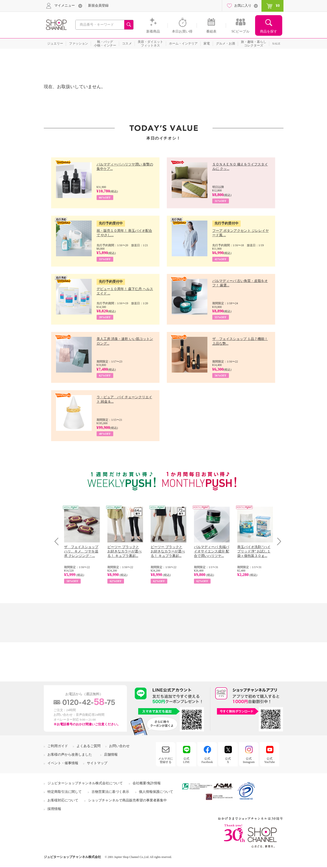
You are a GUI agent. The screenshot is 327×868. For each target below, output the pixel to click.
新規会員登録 (98, 6)
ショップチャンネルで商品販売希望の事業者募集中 (127, 800)
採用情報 (54, 809)
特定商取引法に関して (65, 792)
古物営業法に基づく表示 (110, 792)
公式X (228, 760)
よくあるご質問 (89, 746)
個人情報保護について (156, 792)
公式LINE (186, 760)
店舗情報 (111, 755)
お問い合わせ (119, 746)
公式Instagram (249, 760)
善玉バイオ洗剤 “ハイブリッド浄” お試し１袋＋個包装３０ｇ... (254, 551)
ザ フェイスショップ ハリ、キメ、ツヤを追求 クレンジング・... (81, 551)
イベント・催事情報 (63, 763)
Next (277, 541)
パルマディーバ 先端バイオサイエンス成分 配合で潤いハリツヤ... (212, 551)
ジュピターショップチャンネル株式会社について (85, 783)
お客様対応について (63, 800)
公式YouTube (270, 760)
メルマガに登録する (166, 760)
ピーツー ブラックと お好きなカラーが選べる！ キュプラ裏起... (124, 551)
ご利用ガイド (58, 746)
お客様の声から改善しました (70, 755)
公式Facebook (207, 760)
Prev (58, 541)
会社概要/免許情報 (147, 783)
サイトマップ (97, 763)
